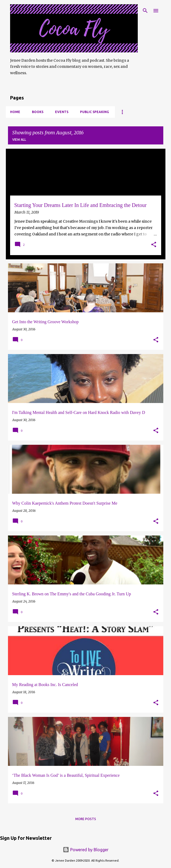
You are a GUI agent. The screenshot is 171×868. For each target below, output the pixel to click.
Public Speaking (95, 112)
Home (15, 112)
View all (19, 140)
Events (62, 112)
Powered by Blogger (86, 850)
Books (38, 112)
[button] (154, 245)
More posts (86, 819)
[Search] (145, 11)
